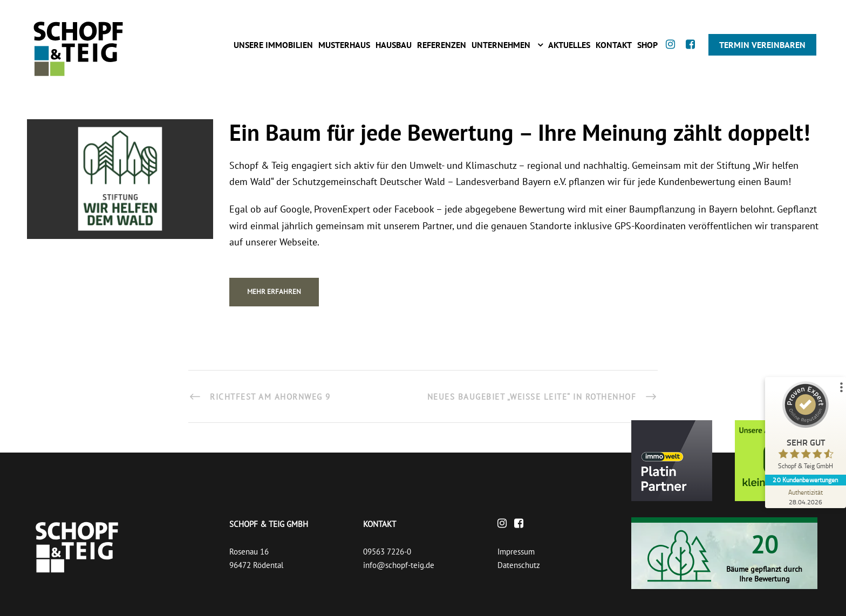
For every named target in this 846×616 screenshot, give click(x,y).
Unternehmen (501, 45)
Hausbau (394, 45)
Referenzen (442, 45)
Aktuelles (569, 45)
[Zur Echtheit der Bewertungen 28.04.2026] (806, 497)
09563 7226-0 (387, 552)
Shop (647, 45)
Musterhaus (344, 45)
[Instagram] (673, 54)
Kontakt (614, 45)
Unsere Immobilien (273, 45)
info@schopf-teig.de (399, 565)
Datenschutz (519, 565)
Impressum (516, 552)
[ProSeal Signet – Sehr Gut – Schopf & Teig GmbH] (806, 428)
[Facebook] (693, 54)
